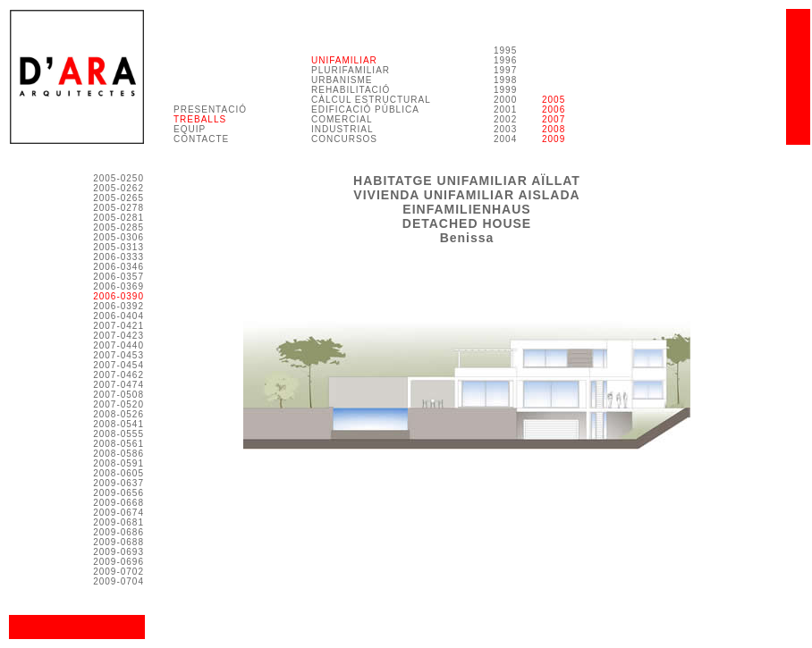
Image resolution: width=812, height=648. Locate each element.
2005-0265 (118, 198)
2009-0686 (118, 532)
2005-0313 (118, 247)
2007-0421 (118, 326)
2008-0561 (118, 444)
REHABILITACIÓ (351, 90)
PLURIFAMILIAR (351, 70)
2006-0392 (118, 306)
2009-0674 (118, 513)
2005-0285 (118, 227)
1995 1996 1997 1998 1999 (505, 70)
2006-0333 (118, 257)
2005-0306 (118, 237)
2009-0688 (118, 542)
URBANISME (342, 80)
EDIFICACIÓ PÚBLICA (365, 109)
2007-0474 (118, 385)
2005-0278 (118, 208)
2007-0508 (118, 395)
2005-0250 (118, 178)
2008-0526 (118, 414)
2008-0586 (118, 454)
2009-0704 (118, 581)
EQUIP (190, 129)
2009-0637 (118, 483)
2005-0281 (118, 218)
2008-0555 (118, 434)
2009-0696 (118, 562)
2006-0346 (118, 267)
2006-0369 (118, 286)
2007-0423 (118, 336)
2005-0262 (118, 188)
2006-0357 (118, 277)
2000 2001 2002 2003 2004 (505, 119)
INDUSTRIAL (342, 129)
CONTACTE (201, 139)
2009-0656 (118, 493)
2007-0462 (118, 375)
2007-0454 (118, 365)
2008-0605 (118, 473)
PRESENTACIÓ (210, 109)
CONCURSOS (344, 139)
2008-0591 (118, 463)
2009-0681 (118, 522)
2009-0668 (118, 503)
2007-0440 (118, 345)
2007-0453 (118, 355)
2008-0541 (118, 424)
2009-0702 (118, 572)
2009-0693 (118, 552)
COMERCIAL (342, 119)
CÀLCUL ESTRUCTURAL (371, 100)
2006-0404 (118, 316)
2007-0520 (118, 404)
